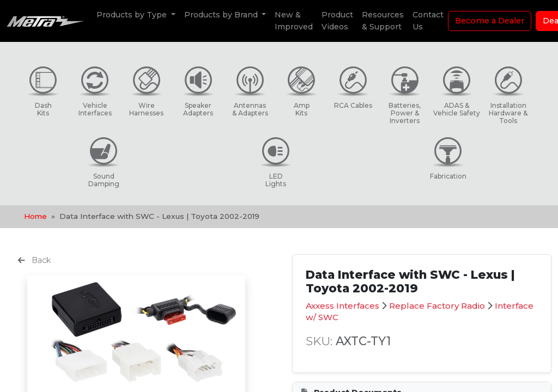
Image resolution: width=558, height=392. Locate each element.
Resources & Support (383, 21)
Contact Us (428, 21)
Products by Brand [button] (222, 15)
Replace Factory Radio (437, 306)
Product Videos (337, 21)
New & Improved (294, 21)
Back (34, 260)
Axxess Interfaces (342, 306)
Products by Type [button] (133, 15)
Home (35, 216)
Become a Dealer (490, 21)
